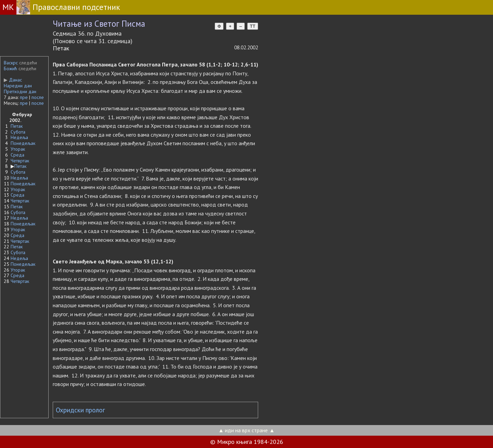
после (38, 97)
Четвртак (20, 161)
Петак (17, 126)
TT (253, 26)
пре (24, 97)
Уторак (18, 149)
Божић (10, 69)
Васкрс (11, 63)
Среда (17, 155)
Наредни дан (18, 86)
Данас (13, 80)
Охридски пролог (80, 410)
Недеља (19, 137)
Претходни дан (20, 91)
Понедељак (23, 143)
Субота (18, 132)
